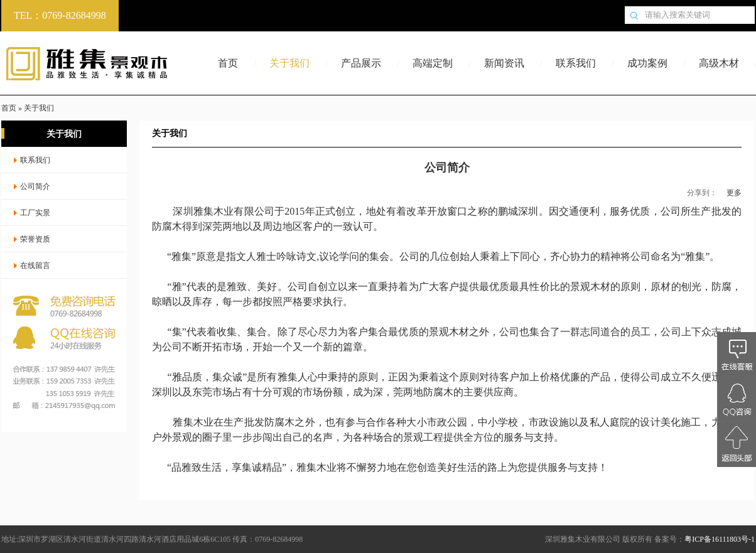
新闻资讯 (504, 63)
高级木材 (719, 63)
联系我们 (576, 63)
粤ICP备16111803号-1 (720, 539)
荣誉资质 (35, 239)
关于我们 (289, 63)
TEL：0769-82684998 (60, 15)
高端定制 (433, 63)
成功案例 (647, 63)
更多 (734, 193)
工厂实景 (35, 213)
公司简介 (35, 186)
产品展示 (361, 63)
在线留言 (35, 266)
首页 (228, 63)
